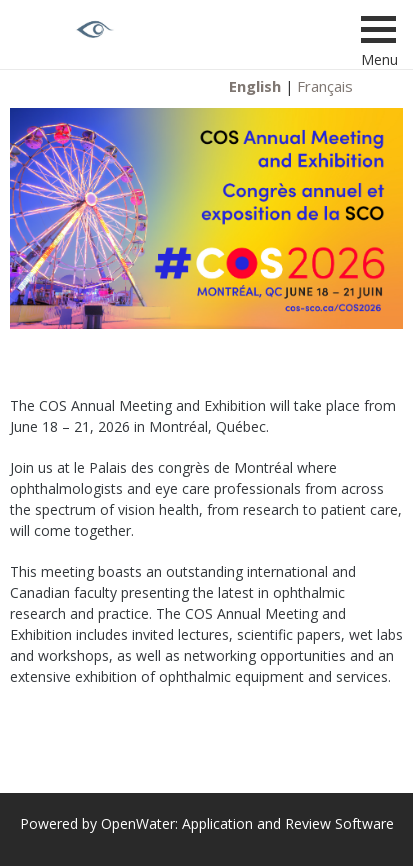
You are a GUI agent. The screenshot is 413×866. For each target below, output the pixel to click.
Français (325, 86)
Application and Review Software (288, 823)
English (255, 86)
